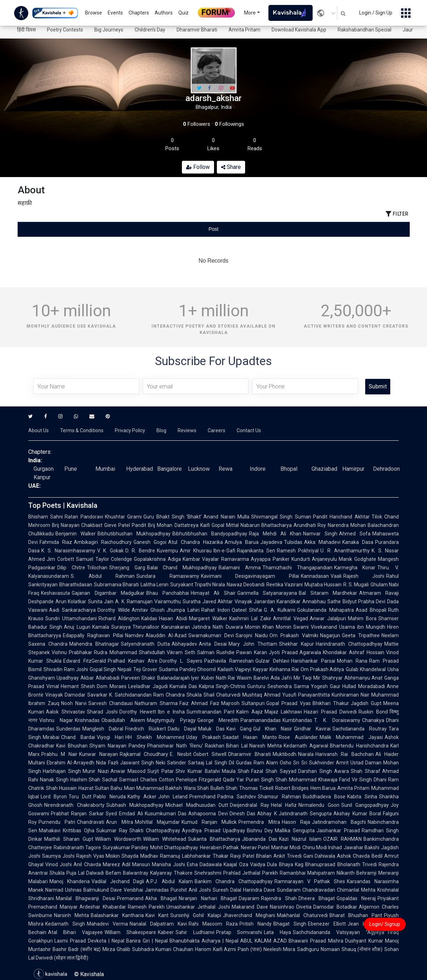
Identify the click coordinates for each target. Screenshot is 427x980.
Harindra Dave (259, 890)
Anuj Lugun (77, 627)
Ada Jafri (281, 678)
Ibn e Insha (171, 712)
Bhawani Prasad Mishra (316, 941)
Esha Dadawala (204, 864)
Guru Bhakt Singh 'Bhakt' (173, 517)
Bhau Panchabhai (168, 593)
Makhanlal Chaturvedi (302, 915)
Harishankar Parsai (313, 661)
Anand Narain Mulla (226, 517)
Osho (286, 763)
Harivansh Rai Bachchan (345, 754)
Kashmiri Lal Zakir (250, 618)
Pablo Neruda (109, 797)
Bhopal (289, 469)
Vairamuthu (168, 602)
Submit (378, 386)
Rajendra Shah (279, 898)
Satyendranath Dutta (145, 644)
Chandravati (91, 822)
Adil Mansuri (136, 864)
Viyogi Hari (110, 737)
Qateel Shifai (247, 610)
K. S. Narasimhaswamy (68, 551)
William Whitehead (165, 839)
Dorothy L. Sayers (181, 661)
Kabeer (166, 932)
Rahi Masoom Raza (213, 924)
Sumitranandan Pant (211, 712)
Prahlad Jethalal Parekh (251, 873)
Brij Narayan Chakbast (77, 525)
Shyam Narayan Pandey (118, 746)
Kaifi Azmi (224, 949)
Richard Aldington (119, 618)
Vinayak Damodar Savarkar (76, 695)
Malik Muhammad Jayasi (351, 737)
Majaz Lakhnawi (283, 712)
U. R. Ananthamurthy (345, 551)
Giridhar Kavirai (312, 729)
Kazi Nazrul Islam (300, 839)
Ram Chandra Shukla (177, 695)
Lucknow (199, 469)
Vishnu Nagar (56, 720)
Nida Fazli (107, 763)
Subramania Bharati (116, 585)
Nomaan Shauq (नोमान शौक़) (352, 949)
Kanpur (42, 477)
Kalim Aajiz (250, 712)
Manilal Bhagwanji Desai (85, 898)
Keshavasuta (55, 593)
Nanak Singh (54, 780)
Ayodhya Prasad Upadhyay (213, 831)
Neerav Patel (255, 847)
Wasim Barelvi (253, 678)
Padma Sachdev (237, 797)
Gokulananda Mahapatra (325, 610)
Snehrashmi (208, 873)
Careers (217, 430)
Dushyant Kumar (364, 941)
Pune (71, 469)
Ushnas (73, 890)
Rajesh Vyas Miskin (98, 856)
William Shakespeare (130, 932)
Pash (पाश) (250, 949)
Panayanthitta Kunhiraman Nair (334, 695)
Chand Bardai (78, 737)
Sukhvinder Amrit (329, 763)
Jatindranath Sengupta (305, 814)
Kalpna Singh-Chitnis (222, 686)
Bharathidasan (76, 585)
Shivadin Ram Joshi (66, 669)
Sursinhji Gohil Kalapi (195, 915)
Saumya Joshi (58, 856)
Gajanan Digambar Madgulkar (108, 593)
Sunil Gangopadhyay (365, 805)
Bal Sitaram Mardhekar (328, 593)
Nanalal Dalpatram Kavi (158, 924)
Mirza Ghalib (116, 949)
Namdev (134, 635)
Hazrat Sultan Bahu (100, 788)
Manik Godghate (357, 559)
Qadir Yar (234, 780)
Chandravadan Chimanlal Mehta (339, 890)
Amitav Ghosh (148, 610)
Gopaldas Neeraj (356, 898)
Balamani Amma (240, 568)
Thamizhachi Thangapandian (297, 568)
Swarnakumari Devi (211, 635)
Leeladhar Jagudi (148, 686)
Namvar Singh (320, 534)
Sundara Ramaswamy (168, 576)
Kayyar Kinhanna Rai (276, 669)
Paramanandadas (261, 720)
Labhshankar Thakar (205, 856)
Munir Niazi (96, 771)
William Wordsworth (118, 839)
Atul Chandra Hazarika (195, 542)
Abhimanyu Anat (363, 678)
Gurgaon (44, 469)
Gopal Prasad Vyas (289, 703)
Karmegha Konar (355, 568)
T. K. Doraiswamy (337, 720)
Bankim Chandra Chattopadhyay (234, 881)
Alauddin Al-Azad (166, 635)
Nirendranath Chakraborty (74, 805)
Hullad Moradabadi (364, 686)
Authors (164, 13)
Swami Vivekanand (315, 627)
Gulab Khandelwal (366, 669)
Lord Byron (54, 797)
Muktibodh (284, 754)
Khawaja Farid (334, 780)
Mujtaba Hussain (323, 585)
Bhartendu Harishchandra (359, 746)
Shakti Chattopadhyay (155, 831)
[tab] (83, 229)
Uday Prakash (203, 737)
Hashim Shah (85, 780)
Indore (258, 469)
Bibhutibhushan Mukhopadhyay (134, 534)
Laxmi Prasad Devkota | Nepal (89, 941)
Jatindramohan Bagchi (339, 822)
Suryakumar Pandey (126, 847)
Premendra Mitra (259, 822)
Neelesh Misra (279, 949)
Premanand (130, 898)
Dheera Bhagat (317, 898)
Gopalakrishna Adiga (157, 559)
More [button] (250, 13)
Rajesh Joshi (364, 576)
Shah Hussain (61, 788)
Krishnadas (87, 720)
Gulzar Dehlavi (272, 661)
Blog (161, 430)
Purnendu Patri (57, 822)
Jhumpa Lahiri (183, 610)
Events (115, 13)
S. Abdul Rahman (103, 576)
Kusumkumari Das (166, 814)
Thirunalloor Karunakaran (161, 627)
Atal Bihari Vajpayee (75, 932)
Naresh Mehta (266, 746)
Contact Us (249, 430)
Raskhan (215, 746)
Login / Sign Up (376, 13)
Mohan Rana (352, 661)
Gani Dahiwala (319, 856)
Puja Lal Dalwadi (85, 873)
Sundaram (289, 890)
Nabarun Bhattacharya (266, 525)
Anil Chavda (87, 864)
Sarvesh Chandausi (111, 703)
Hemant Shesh (78, 686)
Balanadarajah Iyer (178, 678)
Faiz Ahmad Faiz (199, 703)
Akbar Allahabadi (100, 678)
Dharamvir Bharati (197, 30)
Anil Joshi (200, 890)
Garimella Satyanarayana (267, 593)
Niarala (306, 754)
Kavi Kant (157, 915)
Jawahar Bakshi (361, 847)
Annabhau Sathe (321, 602)
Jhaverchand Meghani (249, 915)
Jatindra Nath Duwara (217, 627)
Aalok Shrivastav (66, 712)
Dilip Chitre (71, 568)
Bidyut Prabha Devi (364, 602)
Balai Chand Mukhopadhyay (182, 568)
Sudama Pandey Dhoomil (188, 669)
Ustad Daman (366, 763)
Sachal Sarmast (120, 780)
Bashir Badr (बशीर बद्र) (77, 949)
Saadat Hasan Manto (250, 737)
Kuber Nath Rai (218, 678)
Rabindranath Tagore (77, 847)
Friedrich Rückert (146, 729)
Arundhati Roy (310, 525)
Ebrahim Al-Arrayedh (70, 763)
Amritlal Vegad (290, 618)
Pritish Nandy (256, 924)
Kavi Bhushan (72, 746)
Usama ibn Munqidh (362, 627)
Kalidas (149, 618)
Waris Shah (196, 788)
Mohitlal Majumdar (157, 822)
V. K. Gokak (110, 551)
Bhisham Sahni (46, 517)
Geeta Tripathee (361, 635)
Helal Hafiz (284, 805)
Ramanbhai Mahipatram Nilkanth (317, 873)
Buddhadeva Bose (324, 797)
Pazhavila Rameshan (229, 661)
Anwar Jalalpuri (328, 618)
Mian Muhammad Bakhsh (153, 788)
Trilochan (97, 568)
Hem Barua (323, 788)
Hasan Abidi (173, 618)
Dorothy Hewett (138, 712)
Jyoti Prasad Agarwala (295, 652)
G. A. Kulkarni (280, 610)
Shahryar (332, 678)
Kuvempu (167, 551)
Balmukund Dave (103, 890)
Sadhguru (308, 949)
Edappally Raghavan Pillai (93, 635)
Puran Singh (260, 780)
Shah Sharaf (366, 771)
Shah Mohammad (296, 780)
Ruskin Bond (373, 712)
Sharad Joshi (102, 712)
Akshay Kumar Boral (357, 814)
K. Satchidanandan (130, 695)
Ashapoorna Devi (208, 814)
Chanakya (373, 720)
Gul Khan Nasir (273, 729)
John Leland (173, 797)
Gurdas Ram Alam (257, 763)
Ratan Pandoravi (84, 517)
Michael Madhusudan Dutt (197, 805)
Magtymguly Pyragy (171, 720)
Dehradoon (386, 469)
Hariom (203, 949)
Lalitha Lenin (155, 585)
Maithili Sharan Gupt (69, 839)
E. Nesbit (180, 754)
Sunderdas (68, 729)
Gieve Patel (117, 525)
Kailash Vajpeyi (234, 669)
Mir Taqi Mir (307, 678)
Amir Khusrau (196, 551)
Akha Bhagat (161, 898)
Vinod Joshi (58, 864)
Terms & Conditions (82, 430)
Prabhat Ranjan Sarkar (77, 814)
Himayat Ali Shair (213, 593)
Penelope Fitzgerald (198, 780)
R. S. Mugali (356, 585)
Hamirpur (353, 469)
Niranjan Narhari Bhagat (208, 898)
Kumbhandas (297, 720)
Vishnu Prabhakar (72, 652)
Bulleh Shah (224, 788)
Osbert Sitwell (210, 754)
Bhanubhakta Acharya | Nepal (204, 941)
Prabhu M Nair (59, 754)
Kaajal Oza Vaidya (244, 864)
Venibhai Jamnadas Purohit (155, 890)
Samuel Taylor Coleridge (104, 559)
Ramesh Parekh (146, 907)
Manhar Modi (286, 847)
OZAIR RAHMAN (342, 839)
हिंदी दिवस (26, 30)
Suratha (192, 602)
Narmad (54, 890)
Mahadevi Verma (107, 924)
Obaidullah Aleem (123, 720)
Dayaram (249, 898)
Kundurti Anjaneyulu (314, 559)
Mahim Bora (362, 618)
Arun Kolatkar (71, 602)
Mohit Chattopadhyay (174, 847)
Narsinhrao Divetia (291, 907)
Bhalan (264, 856)
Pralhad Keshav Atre (133, 661)
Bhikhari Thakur (331, 703)
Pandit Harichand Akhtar (341, 517)
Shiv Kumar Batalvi (198, 771)
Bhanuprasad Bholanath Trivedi (341, 864)
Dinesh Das (242, 814)
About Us (38, 430)
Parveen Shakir (138, 678)
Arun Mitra (119, 822)
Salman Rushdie (216, 652)
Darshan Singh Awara (324, 771)
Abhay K (267, 814)
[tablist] (214, 229)
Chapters (139, 13)
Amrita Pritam (244, 30)
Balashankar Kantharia (117, 915)
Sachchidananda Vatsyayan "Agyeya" (339, 932)
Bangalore (170, 469)
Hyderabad (140, 469)
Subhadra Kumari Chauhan (163, 949)
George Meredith (218, 720)
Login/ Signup (385, 924)
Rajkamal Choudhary (144, 754)
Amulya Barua (242, 542)
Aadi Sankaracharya (72, 610)
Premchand (202, 797)
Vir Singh (362, 780)
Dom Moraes (112, 686)
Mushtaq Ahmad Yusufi (269, 695)
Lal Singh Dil (220, 763)
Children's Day (150, 30)
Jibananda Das (260, 839)
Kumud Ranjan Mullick (209, 822)
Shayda (130, 856)
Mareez (111, 864)
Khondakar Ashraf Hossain (354, 652)
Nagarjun (330, 635)
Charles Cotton (157, 780)
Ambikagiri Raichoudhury (103, 542)
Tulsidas (293, 542)
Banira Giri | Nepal (147, 941)
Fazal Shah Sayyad (274, 771)
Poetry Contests (65, 30)
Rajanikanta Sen (256, 551)
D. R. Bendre (140, 551)
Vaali (336, 576)
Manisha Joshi (168, 864)
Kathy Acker (142, 797)
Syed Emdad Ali (124, 814)
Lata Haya (277, 932)
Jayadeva (271, 542)
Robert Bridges (292, 788)
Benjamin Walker (76, 534)
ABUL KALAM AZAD (263, 941)
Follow (198, 167)
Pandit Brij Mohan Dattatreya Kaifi (171, 525)
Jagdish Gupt (366, 703)
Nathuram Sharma (156, 703)
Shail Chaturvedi (222, 695)
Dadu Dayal (182, 729)
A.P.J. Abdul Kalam (169, 881)
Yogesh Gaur (326, 686)
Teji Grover (145, 669)
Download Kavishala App (299, 30)
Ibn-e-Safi (224, 551)
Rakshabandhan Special (364, 30)
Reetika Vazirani (284, 585)
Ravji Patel (242, 856)
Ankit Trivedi (287, 856)
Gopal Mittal (225, 525)
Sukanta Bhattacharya (214, 839)
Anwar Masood (128, 771)
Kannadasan (315, 576)
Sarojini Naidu (252, 635)
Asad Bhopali (371, 610)
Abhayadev (184, 644)
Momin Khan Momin (268, 627)
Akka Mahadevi (322, 542)
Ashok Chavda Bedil (360, 856)
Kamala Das (183, 686)
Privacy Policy (130, 430)
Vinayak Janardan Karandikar (268, 602)
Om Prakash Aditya (322, 669)
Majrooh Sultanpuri (243, 703)
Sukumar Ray (112, 831)
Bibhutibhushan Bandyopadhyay (210, 534)
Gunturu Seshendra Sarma (278, 686)
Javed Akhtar (218, 602)
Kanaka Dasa (358, 542)
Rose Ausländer (298, 737)
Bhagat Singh (290, 924)
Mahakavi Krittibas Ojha (67, 831)
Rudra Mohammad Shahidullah (130, 652)
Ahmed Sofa (355, 534)
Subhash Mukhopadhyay (135, 805)
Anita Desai (213, 644)
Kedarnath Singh (65, 924)
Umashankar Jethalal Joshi (198, 907)
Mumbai (105, 469)
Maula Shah (236, 771)
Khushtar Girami (123, 517)
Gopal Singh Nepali (111, 669)
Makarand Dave (250, 907)
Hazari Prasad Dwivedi (330, 712)
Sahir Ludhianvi (195, 932)
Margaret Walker (208, 618)
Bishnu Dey (260, 831)
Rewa (226, 469)
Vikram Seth (181, 652)
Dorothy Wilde (114, 610)
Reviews (187, 430)
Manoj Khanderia (70, 881)
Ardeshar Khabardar (103, 907)
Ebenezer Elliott (327, 924)
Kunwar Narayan (99, 754)
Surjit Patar (161, 771)
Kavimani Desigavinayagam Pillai (250, 576)
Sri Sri (300, 763)
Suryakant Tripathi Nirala (198, 585)
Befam (113, 873)
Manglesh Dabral (103, 729)
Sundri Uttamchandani (71, 618)
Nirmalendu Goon (319, 805)
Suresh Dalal (227, 890)
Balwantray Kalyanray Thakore (158, 873)
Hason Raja (296, 822)
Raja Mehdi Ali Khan (275, 534)
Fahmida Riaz (56, 542)
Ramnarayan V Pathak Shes (310, 881)
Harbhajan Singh (62, 771)
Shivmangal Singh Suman (281, 517)
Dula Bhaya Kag (285, 864)
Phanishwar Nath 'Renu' (175, 746)
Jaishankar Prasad (338, 831)
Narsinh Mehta (72, 915)
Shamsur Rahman (279, 797)
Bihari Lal (237, 746)
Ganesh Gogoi (150, 542)
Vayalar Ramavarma (226, 559)
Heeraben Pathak (219, 847)
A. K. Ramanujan (134, 602)
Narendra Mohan (347, 525)
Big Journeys (109, 30)
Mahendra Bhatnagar (94, 644)
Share (231, 167)
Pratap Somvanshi (239, 932)
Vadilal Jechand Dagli (118, 881)
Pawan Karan (252, 652)
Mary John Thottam (253, 644)
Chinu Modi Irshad (322, 847)
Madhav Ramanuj (160, 856)
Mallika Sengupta (295, 831)
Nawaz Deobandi (246, 585)
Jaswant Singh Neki (143, 763)
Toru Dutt (80, 797)
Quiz (183, 13)
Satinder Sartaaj (186, 763)
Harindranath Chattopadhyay (349, 644)
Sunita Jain (101, 602)
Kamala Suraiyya (111, 627)
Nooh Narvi (74, 703)
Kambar (191, 559)
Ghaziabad (324, 469)
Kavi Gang (239, 729)
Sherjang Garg (127, 568)
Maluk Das (211, 729)
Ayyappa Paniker (270, 559)
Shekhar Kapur (296, 644)
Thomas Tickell (256, 788)
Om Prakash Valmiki (294, 635)
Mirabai (51, 737)
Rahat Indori (215, 610)
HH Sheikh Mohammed (155, 737)
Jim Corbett (60, 559)
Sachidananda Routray (360, 729)
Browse (94, 13)
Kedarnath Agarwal (306, 746)
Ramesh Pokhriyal (298, 551)
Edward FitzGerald (85, 661)
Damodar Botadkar (335, 907)
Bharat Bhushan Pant (356, 915)
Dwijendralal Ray (250, 805)
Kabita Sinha (362, 797)
